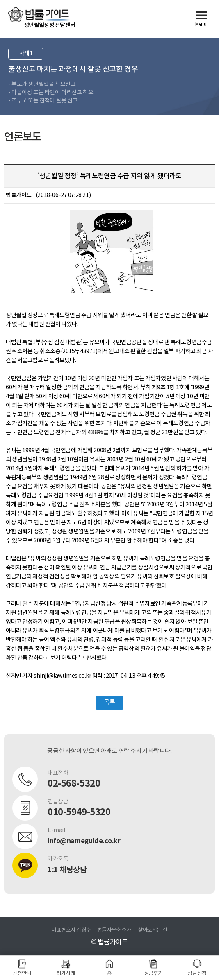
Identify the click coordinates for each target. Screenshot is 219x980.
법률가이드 (39, 14)
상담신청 (197, 974)
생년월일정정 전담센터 (49, 25)
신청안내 (22, 974)
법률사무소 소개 (114, 930)
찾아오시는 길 (153, 930)
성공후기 (153, 974)
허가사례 (66, 974)
